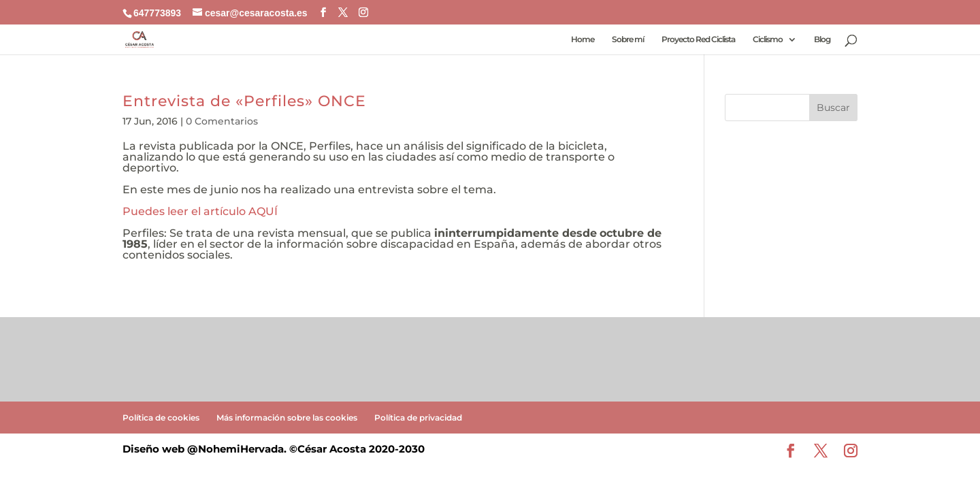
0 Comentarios (222, 121)
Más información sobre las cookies (287, 418)
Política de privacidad (418, 418)
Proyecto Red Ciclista (698, 39)
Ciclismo (768, 39)
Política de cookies (161, 418)
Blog (822, 39)
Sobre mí (628, 39)
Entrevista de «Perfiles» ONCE (244, 101)
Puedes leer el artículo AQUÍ (200, 211)
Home (583, 39)
